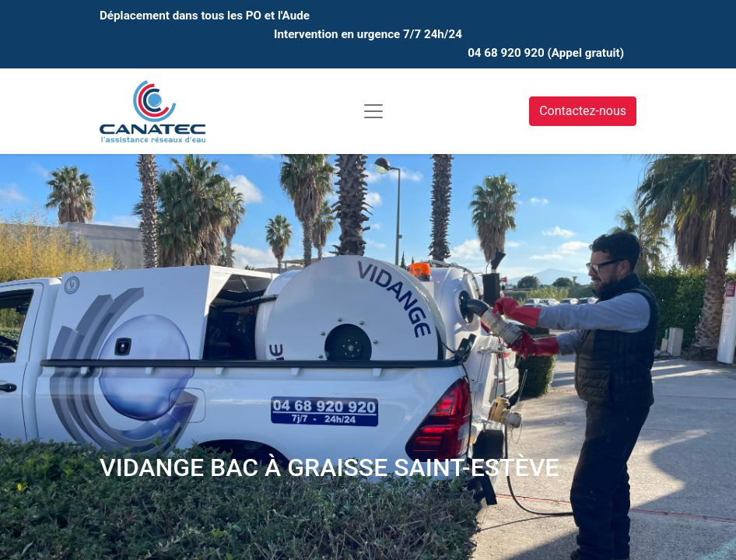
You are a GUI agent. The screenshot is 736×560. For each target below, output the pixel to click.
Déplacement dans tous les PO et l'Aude (205, 16)
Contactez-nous (583, 111)
